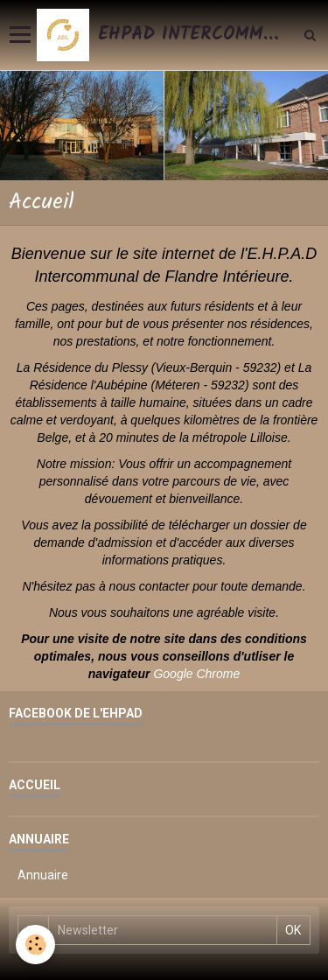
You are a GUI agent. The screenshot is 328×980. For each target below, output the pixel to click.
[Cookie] (35, 945)
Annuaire (43, 875)
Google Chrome (196, 674)
